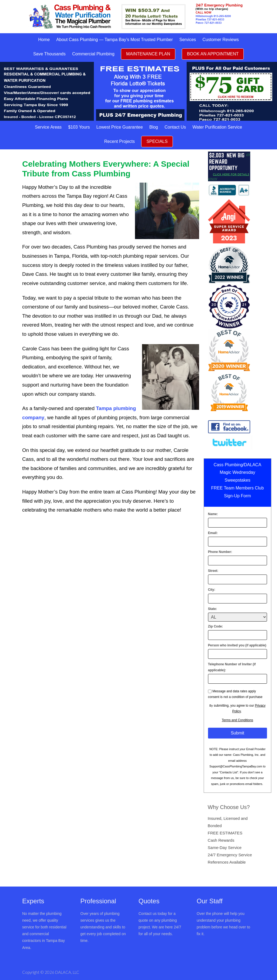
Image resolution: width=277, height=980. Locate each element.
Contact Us (175, 127)
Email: (213, 533)
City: (212, 590)
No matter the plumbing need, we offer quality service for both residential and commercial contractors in (44, 927)
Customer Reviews (221, 40)
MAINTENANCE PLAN (148, 54)
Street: (213, 571)
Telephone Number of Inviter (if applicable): (232, 667)
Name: (213, 514)
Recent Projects (119, 141)
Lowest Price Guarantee (120, 127)
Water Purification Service (217, 127)
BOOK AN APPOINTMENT (213, 54)
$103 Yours (79, 127)
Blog (154, 127)
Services (188, 40)
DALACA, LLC (67, 972)
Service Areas (48, 127)
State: (212, 609)
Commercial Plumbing (93, 54)
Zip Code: (215, 626)
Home (44, 40)
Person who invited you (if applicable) (237, 645)
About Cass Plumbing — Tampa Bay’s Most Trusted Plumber (115, 40)
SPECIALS (157, 141)
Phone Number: (220, 552)
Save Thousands (50, 54)
